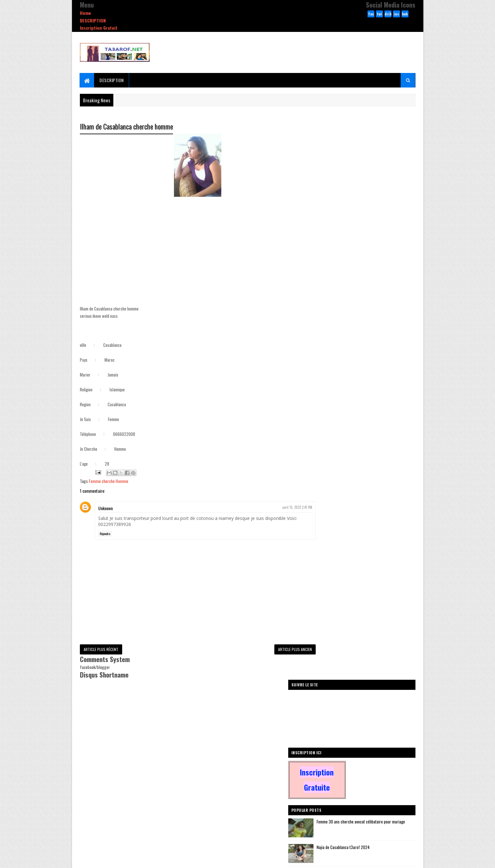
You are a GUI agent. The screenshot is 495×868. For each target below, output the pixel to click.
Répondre (105, 534)
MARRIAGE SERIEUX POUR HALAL (368, 339)
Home (85, 13)
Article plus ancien (283, 650)
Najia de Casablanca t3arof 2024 (370, 288)
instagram (396, 14)
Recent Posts (340, 418)
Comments (390, 418)
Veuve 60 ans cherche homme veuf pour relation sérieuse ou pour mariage (375, 368)
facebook (371, 14)
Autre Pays (326, 461)
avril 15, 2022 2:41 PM (285, 508)
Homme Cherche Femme (382, 450)
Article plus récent (101, 650)
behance (405, 14)
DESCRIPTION (93, 20)
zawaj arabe (388, 461)
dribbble (388, 14)
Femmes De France (356, 461)
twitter (379, 14)
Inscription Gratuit (99, 28)
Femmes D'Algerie (331, 472)
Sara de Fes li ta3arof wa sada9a (370, 314)
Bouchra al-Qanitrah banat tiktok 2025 (374, 390)
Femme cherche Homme (108, 481)
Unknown (105, 508)
